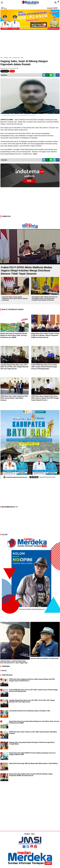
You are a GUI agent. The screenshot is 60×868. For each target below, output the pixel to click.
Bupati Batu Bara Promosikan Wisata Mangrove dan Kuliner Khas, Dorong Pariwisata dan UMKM (14, 335)
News (10, 58)
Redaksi (27, 834)
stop (12, 71)
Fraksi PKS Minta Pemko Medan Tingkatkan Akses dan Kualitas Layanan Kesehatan (15, 298)
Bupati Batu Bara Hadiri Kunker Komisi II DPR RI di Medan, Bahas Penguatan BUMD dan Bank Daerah (45, 335)
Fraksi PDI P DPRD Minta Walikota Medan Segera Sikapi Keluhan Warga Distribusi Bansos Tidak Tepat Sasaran (26, 270)
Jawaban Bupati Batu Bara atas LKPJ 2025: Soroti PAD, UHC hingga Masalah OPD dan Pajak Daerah (14, 367)
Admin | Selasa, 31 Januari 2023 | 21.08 (9, 68)
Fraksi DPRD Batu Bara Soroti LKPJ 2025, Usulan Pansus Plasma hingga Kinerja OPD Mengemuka (44, 367)
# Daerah (4, 671)
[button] (58, 1)
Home (2, 58)
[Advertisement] (30, 43)
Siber (33, 834)
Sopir (22, 58)
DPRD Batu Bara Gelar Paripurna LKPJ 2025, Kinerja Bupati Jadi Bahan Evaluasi (14, 398)
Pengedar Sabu (16, 58)
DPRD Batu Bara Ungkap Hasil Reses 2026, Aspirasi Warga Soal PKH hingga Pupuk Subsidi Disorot (45, 398)
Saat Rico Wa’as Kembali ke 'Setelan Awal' (44, 658)
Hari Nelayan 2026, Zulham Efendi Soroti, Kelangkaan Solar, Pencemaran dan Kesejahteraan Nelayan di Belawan (45, 298)
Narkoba (6, 58)
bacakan (5, 71)
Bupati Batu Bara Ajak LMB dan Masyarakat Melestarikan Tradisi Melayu (33, 763)
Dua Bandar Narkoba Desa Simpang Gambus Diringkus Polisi (30, 711)
